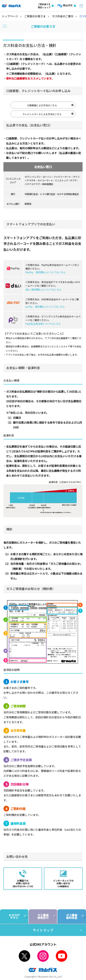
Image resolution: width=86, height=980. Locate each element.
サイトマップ (43, 930)
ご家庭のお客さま (35, 16)
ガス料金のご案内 (63, 16)
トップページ (10, 16)
